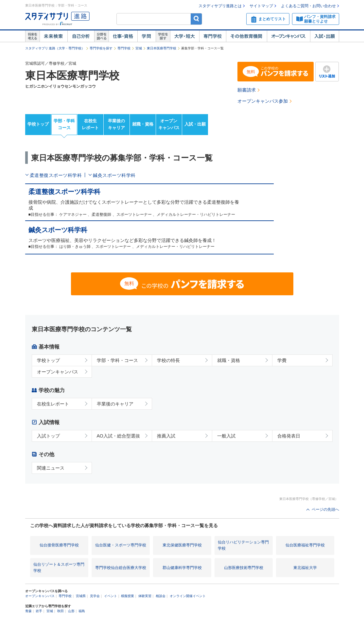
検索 (196, 19)
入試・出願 (325, 36)
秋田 (61, 611)
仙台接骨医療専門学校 (59, 545)
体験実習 (145, 596)
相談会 (161, 596)
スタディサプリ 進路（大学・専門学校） (55, 48)
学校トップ (38, 124)
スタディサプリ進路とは (220, 6)
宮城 (139, 48)
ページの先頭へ (325, 509)
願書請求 (247, 90)
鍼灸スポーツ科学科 (114, 175)
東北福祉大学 (305, 568)
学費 (282, 360)
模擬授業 (128, 596)
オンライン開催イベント (188, 596)
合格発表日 (289, 436)
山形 (71, 611)
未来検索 (53, 36)
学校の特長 (168, 360)
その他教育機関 (246, 36)
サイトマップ (261, 6)
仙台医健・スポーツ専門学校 (121, 545)
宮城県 (81, 596)
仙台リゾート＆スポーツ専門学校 (59, 567)
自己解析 (81, 36)
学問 (147, 36)
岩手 (39, 611)
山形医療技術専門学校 (244, 568)
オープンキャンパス (288, 36)
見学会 (95, 596)
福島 (82, 611)
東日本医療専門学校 (162, 48)
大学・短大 (185, 36)
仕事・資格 (123, 36)
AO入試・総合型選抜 (118, 436)
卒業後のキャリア (116, 124)
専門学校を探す (101, 48)
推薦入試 (166, 436)
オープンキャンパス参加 (263, 101)
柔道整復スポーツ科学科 (56, 175)
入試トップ (48, 436)
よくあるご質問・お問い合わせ (308, 6)
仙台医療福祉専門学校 (305, 545)
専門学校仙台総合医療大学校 (121, 568)
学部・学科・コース (117, 360)
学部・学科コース (64, 124)
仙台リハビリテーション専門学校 (243, 545)
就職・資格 (143, 124)
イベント (111, 596)
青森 (28, 611)
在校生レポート (90, 124)
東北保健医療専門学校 (182, 545)
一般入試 (226, 436)
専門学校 (213, 36)
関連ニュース (51, 468)
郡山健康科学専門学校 (182, 568)
